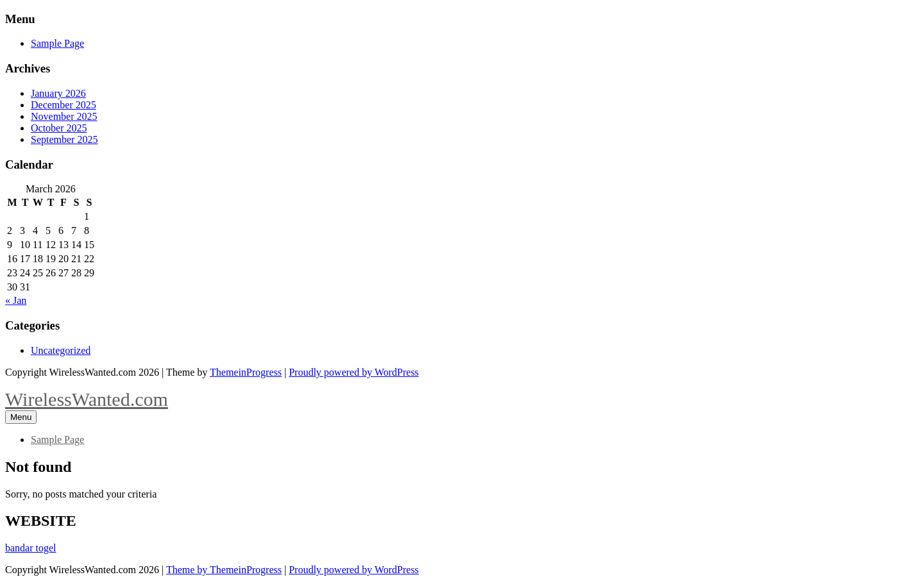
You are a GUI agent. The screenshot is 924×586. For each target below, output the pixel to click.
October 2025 (59, 128)
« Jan (16, 300)
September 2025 (64, 139)
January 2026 (58, 93)
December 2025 (64, 105)
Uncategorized (61, 350)
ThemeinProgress (246, 372)
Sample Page (57, 43)
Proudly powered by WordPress (354, 372)
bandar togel (31, 548)
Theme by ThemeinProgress (224, 570)
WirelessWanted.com (87, 399)
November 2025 (64, 116)
